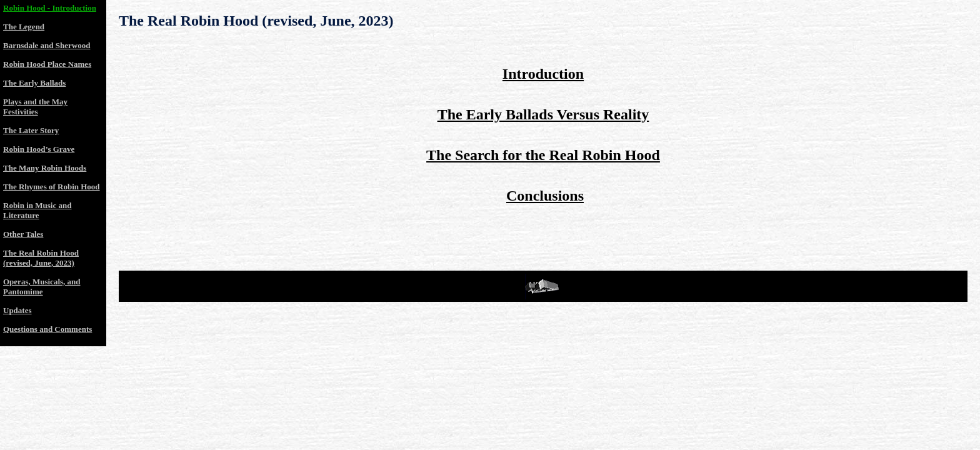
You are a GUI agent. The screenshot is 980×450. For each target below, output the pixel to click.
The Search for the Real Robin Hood (543, 155)
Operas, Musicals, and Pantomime (42, 287)
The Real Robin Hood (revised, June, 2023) (256, 21)
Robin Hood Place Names (47, 64)
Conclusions (545, 196)
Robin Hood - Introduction (50, 8)
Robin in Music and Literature (37, 210)
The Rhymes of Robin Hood (52, 187)
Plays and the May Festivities (35, 107)
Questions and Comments (47, 329)
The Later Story (31, 130)
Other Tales (23, 234)
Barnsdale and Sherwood (47, 45)
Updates (17, 310)
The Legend (24, 27)
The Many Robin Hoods (45, 168)
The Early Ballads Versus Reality (543, 114)
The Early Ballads (34, 83)
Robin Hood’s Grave (39, 149)
